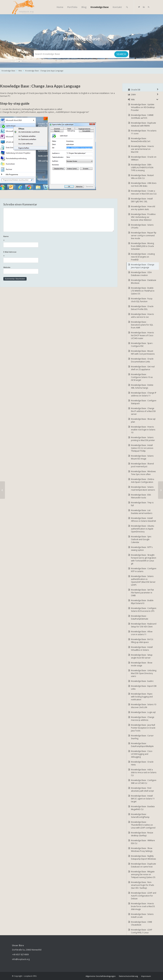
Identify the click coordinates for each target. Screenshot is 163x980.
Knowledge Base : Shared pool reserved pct (142, 465)
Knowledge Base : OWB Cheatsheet (142, 923)
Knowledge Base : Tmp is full (142, 504)
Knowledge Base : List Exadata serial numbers (142, 512)
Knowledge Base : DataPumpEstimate (140, 617)
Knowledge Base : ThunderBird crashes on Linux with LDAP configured (143, 825)
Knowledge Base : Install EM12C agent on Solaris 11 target (143, 799)
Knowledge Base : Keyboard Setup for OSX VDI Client (144, 625)
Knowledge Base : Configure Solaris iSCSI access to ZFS (144, 610)
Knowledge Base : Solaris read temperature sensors (143, 488)
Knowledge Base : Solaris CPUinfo (142, 226)
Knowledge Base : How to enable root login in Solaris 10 (143, 430)
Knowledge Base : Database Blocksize (144, 282)
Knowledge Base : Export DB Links (144, 687)
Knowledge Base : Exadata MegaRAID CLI (143, 808)
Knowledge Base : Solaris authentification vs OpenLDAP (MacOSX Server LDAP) (143, 581)
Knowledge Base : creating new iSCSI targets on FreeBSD (143, 257)
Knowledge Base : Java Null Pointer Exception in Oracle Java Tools (143, 728)
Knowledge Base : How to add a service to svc (142, 316)
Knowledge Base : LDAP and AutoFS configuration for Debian (144, 896)
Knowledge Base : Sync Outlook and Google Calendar (141, 539)
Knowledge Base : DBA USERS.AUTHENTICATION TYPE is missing (142, 168)
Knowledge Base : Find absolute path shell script (142, 789)
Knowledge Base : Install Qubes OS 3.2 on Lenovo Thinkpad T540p (142, 448)
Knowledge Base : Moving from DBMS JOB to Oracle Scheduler (142, 246)
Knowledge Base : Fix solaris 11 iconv (144, 132)
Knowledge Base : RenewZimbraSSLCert (141, 140)
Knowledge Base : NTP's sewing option (142, 549)
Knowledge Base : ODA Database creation (141, 274)
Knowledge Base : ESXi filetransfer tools (141, 496)
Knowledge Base (8, 71)
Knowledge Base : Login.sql (143, 712)
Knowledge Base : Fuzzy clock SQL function (142, 300)
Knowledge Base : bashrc (142, 681)
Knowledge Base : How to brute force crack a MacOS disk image (143, 906)
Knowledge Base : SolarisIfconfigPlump (140, 816)
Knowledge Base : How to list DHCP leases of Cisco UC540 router (142, 335)
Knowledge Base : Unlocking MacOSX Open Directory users (144, 673)
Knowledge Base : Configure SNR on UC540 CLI (144, 782)
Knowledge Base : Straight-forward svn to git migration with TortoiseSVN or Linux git (144, 559)
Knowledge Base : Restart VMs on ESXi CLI (142, 177)
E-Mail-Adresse (59, 254)
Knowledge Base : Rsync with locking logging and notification (142, 697)
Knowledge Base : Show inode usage (142, 664)
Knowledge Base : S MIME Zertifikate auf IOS (142, 117)
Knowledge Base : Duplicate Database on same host (144, 865)
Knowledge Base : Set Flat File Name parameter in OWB (142, 593)
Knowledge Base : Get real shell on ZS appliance (143, 368)
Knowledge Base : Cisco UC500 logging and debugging (142, 754)
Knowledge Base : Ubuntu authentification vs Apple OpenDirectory (143, 529)
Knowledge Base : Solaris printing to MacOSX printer (143, 439)
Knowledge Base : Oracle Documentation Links (142, 360)
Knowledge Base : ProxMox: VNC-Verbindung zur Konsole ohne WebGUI (143, 217)
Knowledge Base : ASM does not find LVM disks (144, 185)
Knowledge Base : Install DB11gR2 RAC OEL (142, 200)
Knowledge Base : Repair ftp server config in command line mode (144, 236)
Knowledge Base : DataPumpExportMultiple (142, 745)
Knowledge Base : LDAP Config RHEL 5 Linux (142, 931)
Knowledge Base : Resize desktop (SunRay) (142, 834)
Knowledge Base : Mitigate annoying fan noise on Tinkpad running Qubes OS (143, 874)
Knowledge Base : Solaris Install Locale (142, 916)
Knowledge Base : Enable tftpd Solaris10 (142, 602)
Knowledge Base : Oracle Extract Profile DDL (142, 308)
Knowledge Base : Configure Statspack (144, 402)
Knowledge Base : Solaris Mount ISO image (142, 457)
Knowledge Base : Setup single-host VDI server (142, 656)
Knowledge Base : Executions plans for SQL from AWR (142, 325)
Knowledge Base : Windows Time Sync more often (143, 473)
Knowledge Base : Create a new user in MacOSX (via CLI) (144, 192)
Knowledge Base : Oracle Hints (142, 763)
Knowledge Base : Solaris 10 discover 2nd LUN (144, 706)
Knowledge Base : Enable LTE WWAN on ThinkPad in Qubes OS (143, 291)
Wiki (20, 71)
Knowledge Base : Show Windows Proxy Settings (142, 850)
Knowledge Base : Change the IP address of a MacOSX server (143, 411)
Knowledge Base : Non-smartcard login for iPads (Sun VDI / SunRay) (142, 885)
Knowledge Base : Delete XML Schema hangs (142, 386)
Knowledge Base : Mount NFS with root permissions (143, 352)
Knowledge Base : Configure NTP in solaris (144, 570)
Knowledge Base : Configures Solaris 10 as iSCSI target (142, 377)
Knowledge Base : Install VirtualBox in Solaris (142, 649)
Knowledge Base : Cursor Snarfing (142, 737)
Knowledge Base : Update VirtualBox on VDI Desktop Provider (143, 107)
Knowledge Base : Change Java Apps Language (44, 71)
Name (59, 239)
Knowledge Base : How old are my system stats (143, 208)
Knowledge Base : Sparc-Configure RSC (142, 345)
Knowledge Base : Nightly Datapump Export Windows (143, 857)
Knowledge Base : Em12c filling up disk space (142, 641)
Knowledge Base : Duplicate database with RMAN (144, 124)
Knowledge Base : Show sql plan (143, 420)
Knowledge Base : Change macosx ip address (143, 719)
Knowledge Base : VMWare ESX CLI (143, 842)
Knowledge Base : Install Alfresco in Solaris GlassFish (144, 520)
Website (7, 267)
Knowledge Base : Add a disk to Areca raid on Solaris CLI (144, 772)
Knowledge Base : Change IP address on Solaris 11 (144, 394)
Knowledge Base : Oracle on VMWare (144, 158)
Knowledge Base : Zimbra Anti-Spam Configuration (143, 481)
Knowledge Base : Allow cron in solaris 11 (142, 633)
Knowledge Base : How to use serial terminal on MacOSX (142, 149)
